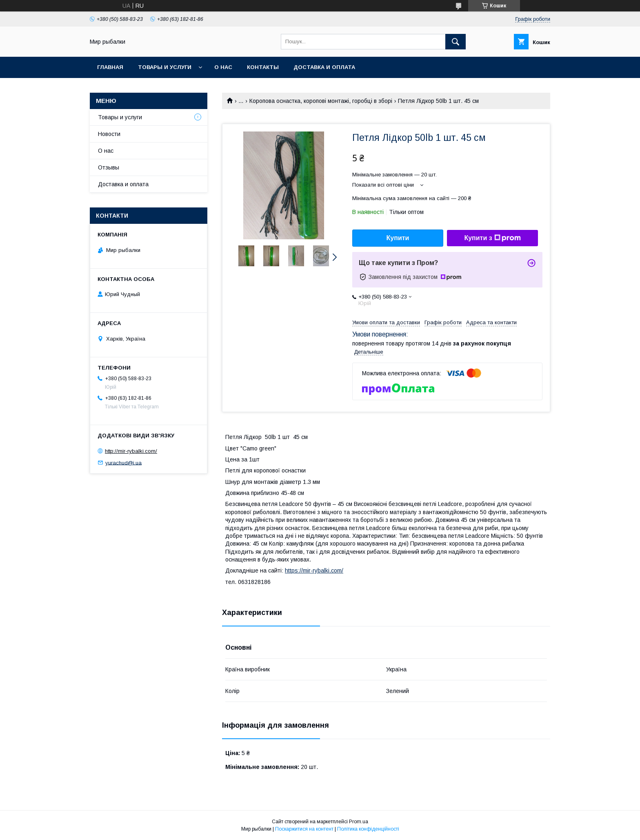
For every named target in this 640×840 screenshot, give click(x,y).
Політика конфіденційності (368, 829)
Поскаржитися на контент (304, 829)
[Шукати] (456, 42)
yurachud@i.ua (123, 462)
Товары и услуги (165, 67)
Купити (398, 238)
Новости (109, 134)
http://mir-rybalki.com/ (131, 451)
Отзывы (109, 167)
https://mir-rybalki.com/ (314, 570)
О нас (223, 67)
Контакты (263, 67)
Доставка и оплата (324, 67)
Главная (110, 67)
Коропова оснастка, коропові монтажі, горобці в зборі (321, 101)
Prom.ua (359, 822)
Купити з (492, 238)
